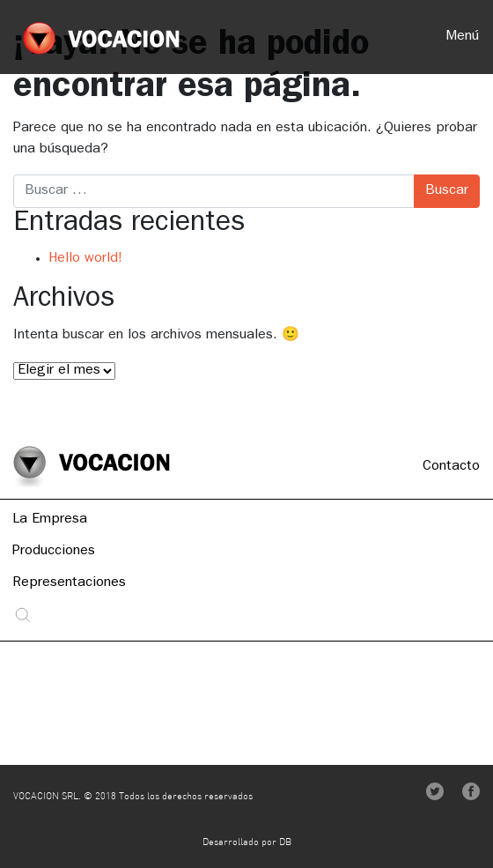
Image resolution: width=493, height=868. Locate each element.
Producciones (54, 553)
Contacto (451, 467)
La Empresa (50, 521)
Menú (462, 37)
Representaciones (69, 584)
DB (285, 843)
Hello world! (85, 259)
